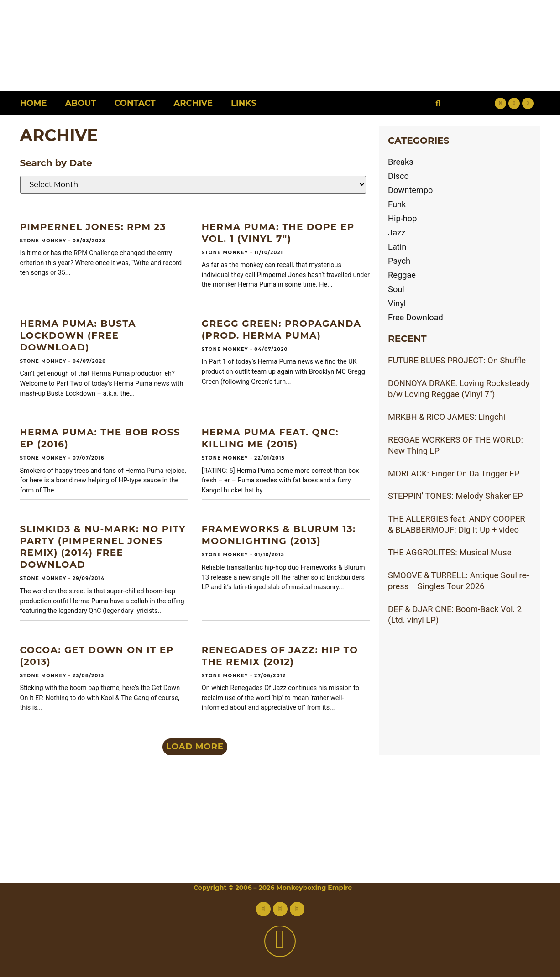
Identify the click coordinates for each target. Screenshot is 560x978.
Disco (398, 176)
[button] (438, 103)
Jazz (397, 233)
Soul (396, 289)
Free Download (416, 317)
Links (244, 103)
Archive (193, 103)
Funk (397, 204)
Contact (135, 103)
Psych (399, 261)
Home (34, 103)
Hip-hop (403, 218)
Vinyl (397, 303)
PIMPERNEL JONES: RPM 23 (93, 227)
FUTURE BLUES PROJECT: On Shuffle (457, 360)
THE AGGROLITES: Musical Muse (450, 552)
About (81, 103)
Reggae (402, 275)
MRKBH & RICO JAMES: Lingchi (447, 417)
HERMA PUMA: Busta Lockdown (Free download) (78, 335)
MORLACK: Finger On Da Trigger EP (454, 473)
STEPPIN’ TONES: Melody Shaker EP (455, 496)
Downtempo (411, 190)
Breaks (401, 162)
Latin (397, 247)
